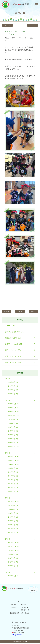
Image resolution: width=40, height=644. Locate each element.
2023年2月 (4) (13, 529)
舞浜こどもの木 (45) (13, 357)
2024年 (7, 454)
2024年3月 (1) (13, 488)
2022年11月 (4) (13, 547)
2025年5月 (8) (13, 432)
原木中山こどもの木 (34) (14, 332)
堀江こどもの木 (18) (13, 338)
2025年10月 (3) (13, 412)
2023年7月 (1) (13, 514)
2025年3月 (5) (13, 439)
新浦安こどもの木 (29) (13, 345)
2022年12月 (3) (13, 543)
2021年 (7, 573)
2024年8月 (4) (13, 473)
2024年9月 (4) (13, 469)
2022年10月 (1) (13, 551)
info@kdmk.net (17, 635)
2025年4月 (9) (13, 435)
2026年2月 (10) (13, 390)
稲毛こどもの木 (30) (13, 351)
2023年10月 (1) (13, 502)
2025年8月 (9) (13, 420)
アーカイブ (32, 25)
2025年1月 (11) (13, 447)
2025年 (7, 401)
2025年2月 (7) (13, 443)
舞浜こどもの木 (20, 32)
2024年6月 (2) (13, 480)
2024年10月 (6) (13, 465)
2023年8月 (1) (13, 510)
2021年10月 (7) (13, 576)
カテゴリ (8, 25)
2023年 (7, 498)
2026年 (7, 379)
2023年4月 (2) (13, 525)
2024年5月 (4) (13, 484)
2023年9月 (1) (13, 506)
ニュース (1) (10, 326)
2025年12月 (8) (13, 404)
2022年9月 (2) (13, 555)
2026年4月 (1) (13, 383)
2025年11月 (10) (14, 408)
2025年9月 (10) (13, 416)
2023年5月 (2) (13, 521)
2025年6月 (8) (13, 428)
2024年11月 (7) (13, 461)
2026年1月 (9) (13, 394)
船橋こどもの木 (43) (13, 363)
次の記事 (33, 312)
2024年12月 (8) (13, 457)
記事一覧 (20, 312)
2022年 (7, 540)
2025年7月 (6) (13, 424)
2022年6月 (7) (13, 563)
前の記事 (7, 312)
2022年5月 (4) (13, 566)
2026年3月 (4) (13, 387)
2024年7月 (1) (13, 476)
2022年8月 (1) (13, 559)
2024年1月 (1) (13, 492)
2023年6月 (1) (13, 518)
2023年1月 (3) (13, 533)
